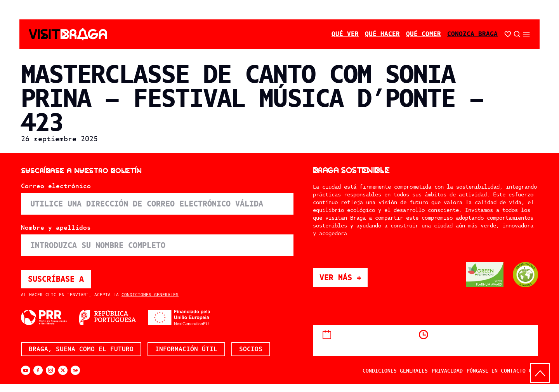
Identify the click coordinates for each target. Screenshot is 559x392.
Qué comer (424, 34)
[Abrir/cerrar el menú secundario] (526, 34)
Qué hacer (382, 34)
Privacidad (447, 371)
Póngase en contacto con (502, 371)
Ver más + (344, 277)
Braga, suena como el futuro (81, 349)
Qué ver (345, 34)
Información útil (186, 349)
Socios (251, 349)
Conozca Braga (472, 34)
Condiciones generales (150, 295)
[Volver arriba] (540, 373)
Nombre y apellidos (56, 228)
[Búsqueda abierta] (517, 34)
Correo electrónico (56, 186)
